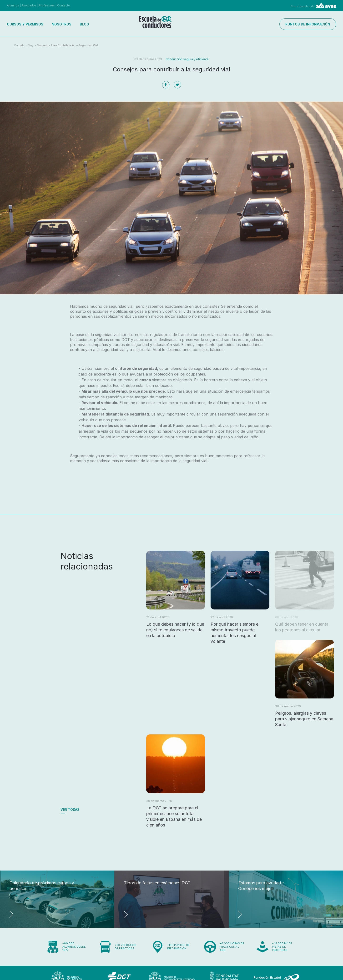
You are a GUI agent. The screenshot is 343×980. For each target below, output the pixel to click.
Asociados (29, 5)
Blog (84, 24)
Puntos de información (308, 24)
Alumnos (13, 5)
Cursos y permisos (25, 24)
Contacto (64, 5)
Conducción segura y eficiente (187, 59)
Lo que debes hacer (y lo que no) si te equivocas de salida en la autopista (175, 630)
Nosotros (62, 24)
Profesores (47, 5)
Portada (19, 45)
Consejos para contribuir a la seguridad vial (67, 45)
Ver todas (70, 809)
